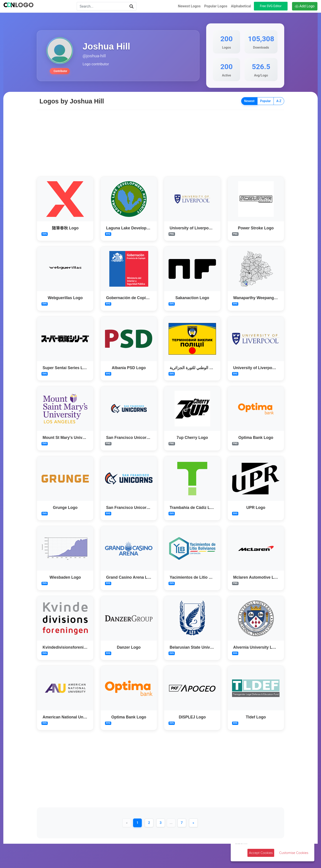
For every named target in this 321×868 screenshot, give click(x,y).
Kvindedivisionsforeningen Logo (73, 647)
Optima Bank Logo (256, 438)
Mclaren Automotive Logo (257, 577)
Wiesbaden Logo (65, 577)
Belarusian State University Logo (200, 647)
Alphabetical (241, 6)
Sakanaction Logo (192, 298)
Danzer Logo (129, 647)
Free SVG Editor (271, 6)
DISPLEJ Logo (192, 717)
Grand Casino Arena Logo (130, 577)
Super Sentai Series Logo (66, 368)
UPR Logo (256, 507)
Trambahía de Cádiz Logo (193, 507)
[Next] (194, 823)
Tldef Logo (256, 717)
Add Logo (305, 6)
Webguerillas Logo (65, 298)
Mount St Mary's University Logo (73, 438)
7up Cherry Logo (192, 438)
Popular (265, 101)
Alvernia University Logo (256, 647)
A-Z (279, 101)
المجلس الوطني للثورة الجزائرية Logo (202, 368)
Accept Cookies (261, 853)
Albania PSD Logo (129, 368)
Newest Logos (189, 6)
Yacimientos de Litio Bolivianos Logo (204, 577)
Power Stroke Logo (256, 228)
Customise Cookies (294, 853)
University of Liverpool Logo (196, 228)
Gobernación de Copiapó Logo (135, 298)
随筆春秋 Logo (65, 228)
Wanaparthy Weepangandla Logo (264, 298)
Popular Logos (216, 6)
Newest (249, 101)
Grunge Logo (65, 507)
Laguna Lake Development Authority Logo (145, 228)
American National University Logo (75, 717)
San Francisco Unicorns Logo (134, 438)
